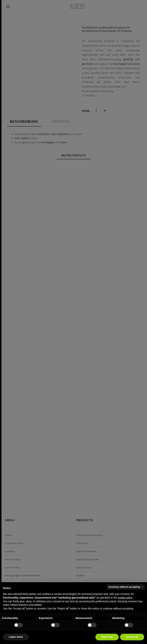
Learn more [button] (16, 637)
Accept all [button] (132, 637)
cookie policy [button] (125, 598)
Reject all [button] (107, 637)
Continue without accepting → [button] (126, 587)
